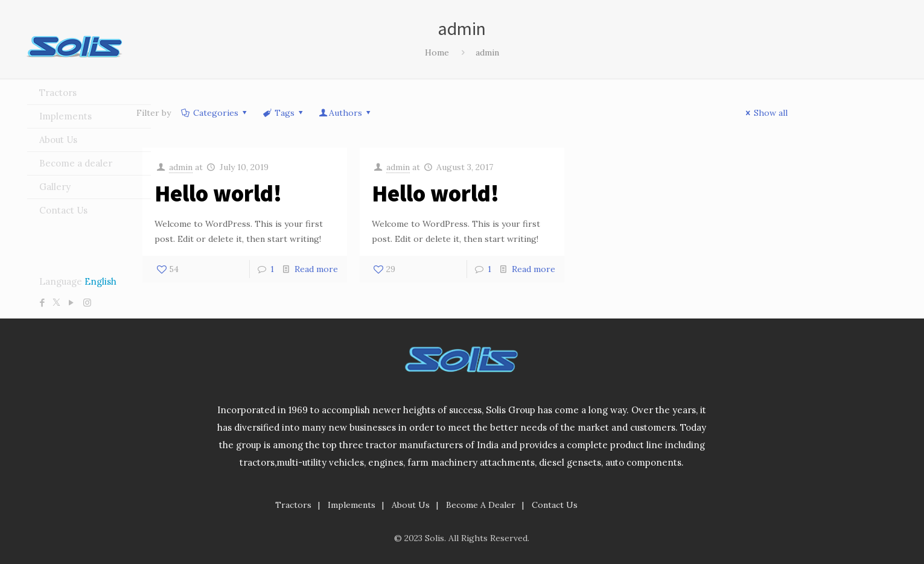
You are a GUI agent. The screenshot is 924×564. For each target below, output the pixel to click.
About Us (411, 505)
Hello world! (218, 193)
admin (181, 167)
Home (437, 52)
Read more (316, 269)
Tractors (293, 505)
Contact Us (555, 505)
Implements (352, 505)
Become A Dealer (481, 505)
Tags (284, 113)
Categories (215, 113)
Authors (346, 113)
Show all (765, 113)
